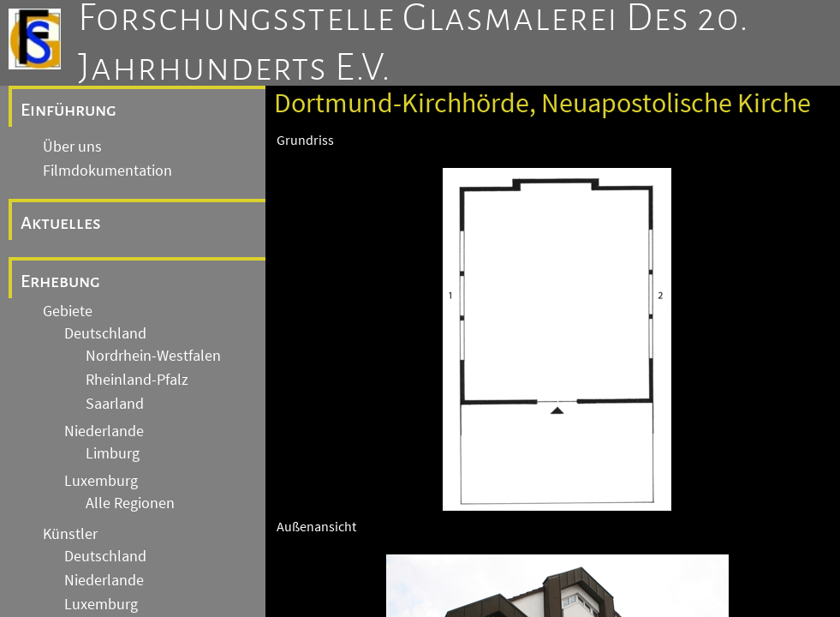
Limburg (113, 453)
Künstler (70, 534)
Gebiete (68, 311)
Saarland (115, 404)
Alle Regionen (130, 503)
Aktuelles (61, 223)
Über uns (72, 147)
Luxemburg (101, 481)
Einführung (69, 110)
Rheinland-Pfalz (137, 380)
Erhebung (60, 281)
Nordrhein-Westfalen (153, 356)
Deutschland (105, 333)
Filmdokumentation (107, 171)
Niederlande (104, 431)
